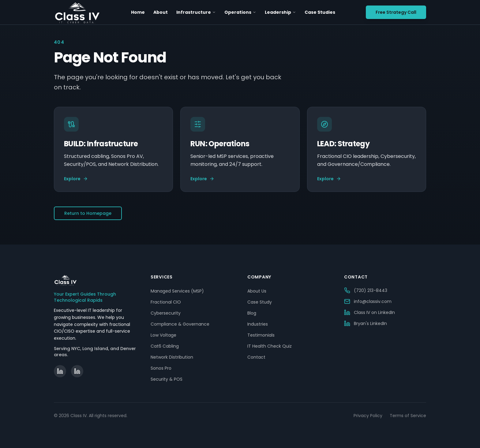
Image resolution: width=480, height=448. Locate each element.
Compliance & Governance (180, 324)
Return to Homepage (88, 213)
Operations (240, 12)
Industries (258, 324)
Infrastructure (196, 12)
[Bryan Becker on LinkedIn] (77, 371)
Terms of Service (408, 416)
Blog (252, 313)
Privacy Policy (368, 416)
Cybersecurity (166, 313)
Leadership (280, 12)
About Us (257, 291)
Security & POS (167, 379)
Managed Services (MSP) (177, 291)
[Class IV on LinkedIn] (60, 371)
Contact (256, 357)
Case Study (260, 302)
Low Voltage (163, 335)
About (161, 12)
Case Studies (320, 12)
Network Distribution (172, 357)
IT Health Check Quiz (270, 346)
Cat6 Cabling (165, 346)
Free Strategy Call (396, 12)
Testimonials (261, 335)
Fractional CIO (166, 302)
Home (138, 12)
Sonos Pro (161, 368)
